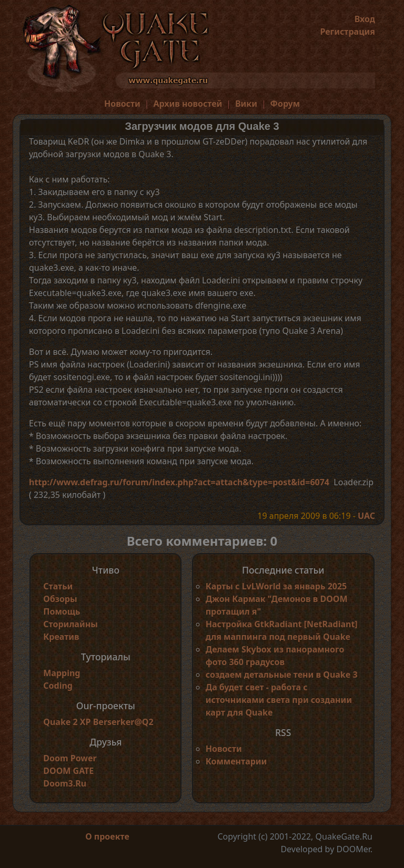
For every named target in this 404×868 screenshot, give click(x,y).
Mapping (62, 673)
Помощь (62, 611)
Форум (285, 104)
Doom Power (70, 758)
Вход (365, 19)
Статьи (58, 586)
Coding (58, 686)
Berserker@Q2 (123, 722)
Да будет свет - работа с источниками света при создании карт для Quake (279, 700)
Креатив (61, 637)
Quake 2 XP (68, 722)
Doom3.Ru (65, 783)
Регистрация (347, 32)
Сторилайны (70, 624)
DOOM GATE (68, 771)
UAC (366, 516)
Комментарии (236, 761)
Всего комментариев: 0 (202, 541)
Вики (246, 104)
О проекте (107, 836)
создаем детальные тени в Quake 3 (282, 675)
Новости (122, 104)
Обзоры (60, 599)
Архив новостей (188, 104)
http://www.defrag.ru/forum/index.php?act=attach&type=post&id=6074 (179, 482)
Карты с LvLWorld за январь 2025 (276, 586)
